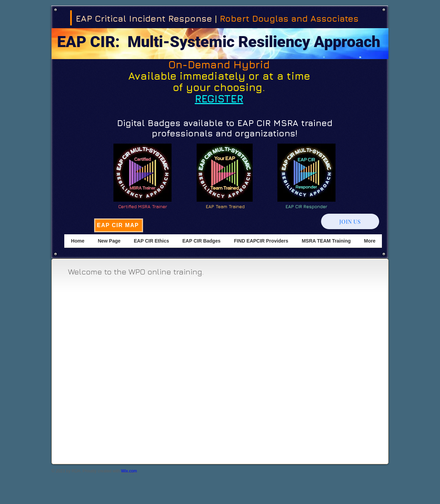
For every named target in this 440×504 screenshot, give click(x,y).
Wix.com (129, 471)
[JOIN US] (350, 221)
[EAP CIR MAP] (119, 225)
